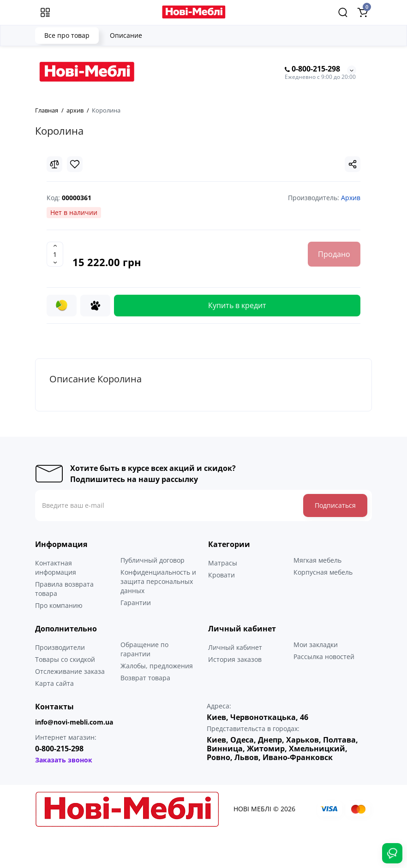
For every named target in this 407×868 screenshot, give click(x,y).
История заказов (235, 659)
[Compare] (54, 164)
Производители (60, 647)
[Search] (343, 12)
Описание (126, 35)
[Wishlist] (75, 164)
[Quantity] (55, 254)
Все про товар (67, 35)
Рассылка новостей (324, 657)
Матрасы (223, 563)
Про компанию (59, 605)
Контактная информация (56, 568)
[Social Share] (353, 164)
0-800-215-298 (312, 69)
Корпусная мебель (323, 572)
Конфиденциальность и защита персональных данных (158, 581)
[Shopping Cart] (362, 12)
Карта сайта (54, 683)
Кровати (221, 575)
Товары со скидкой (65, 659)
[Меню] (45, 12)
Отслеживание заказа (70, 671)
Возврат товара (145, 678)
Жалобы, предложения (157, 666)
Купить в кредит (237, 305)
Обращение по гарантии (144, 649)
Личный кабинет (235, 647)
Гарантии (136, 603)
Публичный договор (153, 560)
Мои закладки (316, 645)
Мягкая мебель (317, 560)
